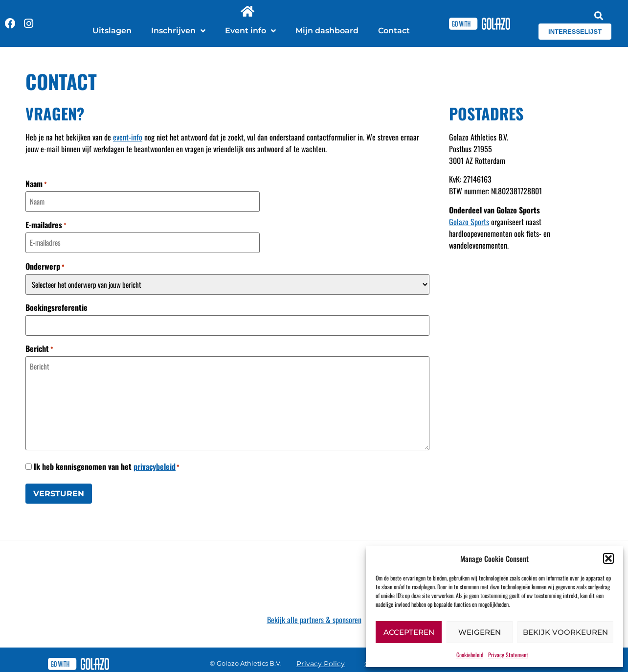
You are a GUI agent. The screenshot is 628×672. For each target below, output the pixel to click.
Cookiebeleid (470, 655)
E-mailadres (46, 224)
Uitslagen (112, 31)
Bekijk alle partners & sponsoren (314, 617)
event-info (128, 137)
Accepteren (409, 632)
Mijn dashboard (327, 31)
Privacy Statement (508, 655)
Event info (250, 31)
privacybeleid (155, 464)
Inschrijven (178, 31)
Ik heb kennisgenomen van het (107, 464)
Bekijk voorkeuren (565, 632)
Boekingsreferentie (56, 306)
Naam (36, 184)
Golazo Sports (469, 222)
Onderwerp (45, 265)
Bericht (39, 347)
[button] (608, 558)
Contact (394, 31)
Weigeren (480, 632)
